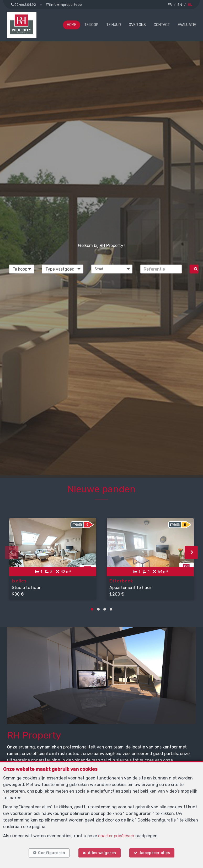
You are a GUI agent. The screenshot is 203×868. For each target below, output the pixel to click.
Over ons (137, 25)
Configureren (52, 853)
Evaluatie (187, 25)
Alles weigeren (102, 853)
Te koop (91, 25)
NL (190, 5)
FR (170, 5)
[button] (112, 269)
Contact (162, 25)
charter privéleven (116, 836)
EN (180, 5)
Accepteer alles (155, 853)
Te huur (114, 25)
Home (72, 25)
